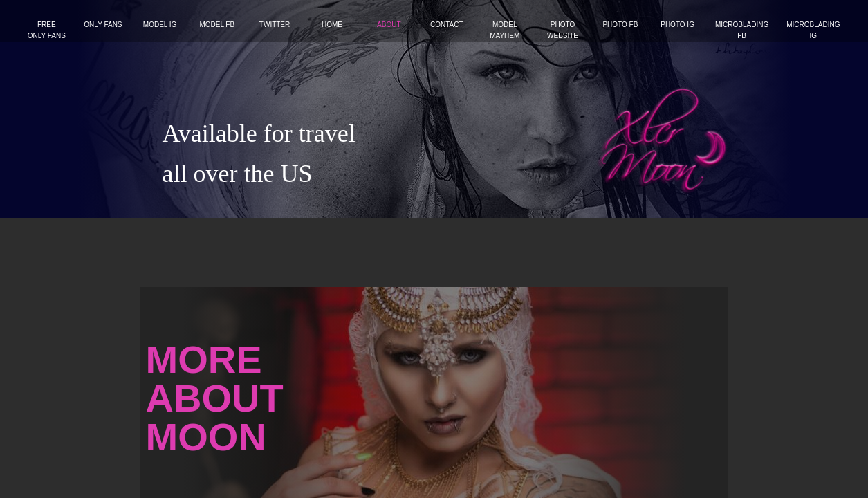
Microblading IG (813, 30)
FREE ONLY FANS (47, 30)
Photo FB (620, 25)
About (389, 25)
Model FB (217, 25)
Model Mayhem (505, 30)
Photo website (563, 30)
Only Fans (103, 25)
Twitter (275, 25)
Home (332, 25)
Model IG (160, 25)
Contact (447, 25)
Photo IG (677, 25)
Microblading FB (742, 30)
